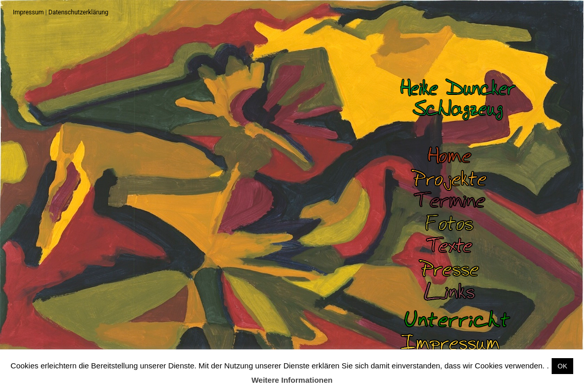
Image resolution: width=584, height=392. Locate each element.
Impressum (28, 12)
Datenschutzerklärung (78, 12)
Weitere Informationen (292, 380)
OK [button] (563, 366)
